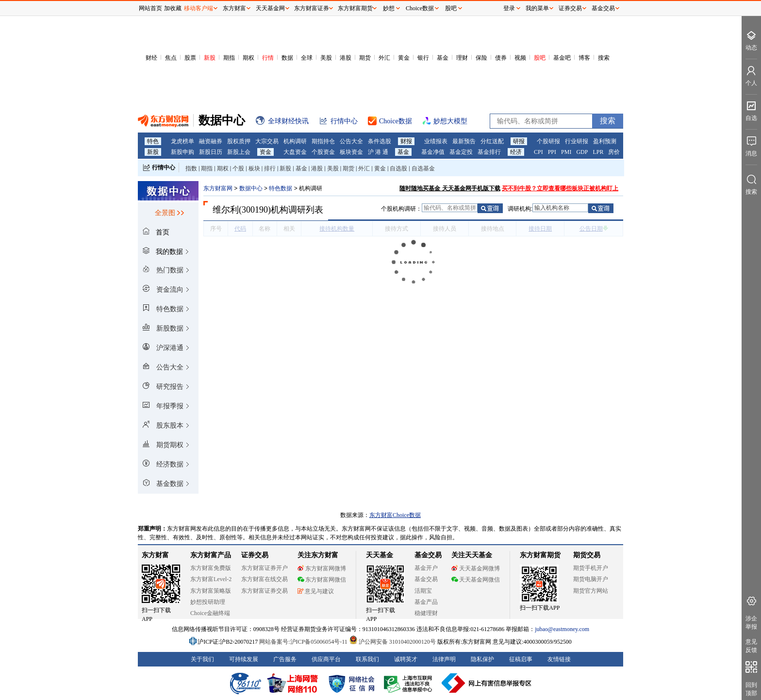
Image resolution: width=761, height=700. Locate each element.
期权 (248, 58)
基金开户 (426, 568)
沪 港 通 (378, 152)
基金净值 (433, 152)
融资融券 (211, 141)
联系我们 (367, 659)
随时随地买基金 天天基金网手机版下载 (450, 188)
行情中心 (164, 167)
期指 (229, 58)
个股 (238, 168)
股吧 (540, 58)
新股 (210, 58)
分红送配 (492, 141)
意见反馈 (751, 646)
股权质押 (239, 141)
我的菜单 (537, 8)
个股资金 (323, 152)
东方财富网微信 (322, 580)
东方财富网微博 (322, 568)
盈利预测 (605, 141)
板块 (254, 168)
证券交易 (570, 8)
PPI (552, 152)
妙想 (389, 8)
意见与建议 (316, 591)
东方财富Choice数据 (395, 515)
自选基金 (423, 168)
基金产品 (426, 602)
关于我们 (202, 659)
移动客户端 (199, 8)
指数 (191, 168)
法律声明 (444, 659)
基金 (443, 58)
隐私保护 (482, 659)
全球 (307, 58)
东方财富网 (218, 188)
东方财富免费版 (211, 568)
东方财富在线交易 (265, 579)
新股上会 (239, 152)
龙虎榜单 (182, 141)
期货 (365, 58)
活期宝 (423, 591)
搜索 (604, 58)
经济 (516, 152)
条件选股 (380, 141)
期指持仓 (323, 141)
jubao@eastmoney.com (562, 629)
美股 (326, 58)
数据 (287, 58)
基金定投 (461, 152)
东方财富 (155, 555)
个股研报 (548, 141)
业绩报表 (436, 141)
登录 (509, 8)
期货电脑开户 (591, 579)
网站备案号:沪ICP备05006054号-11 (304, 642)
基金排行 (489, 152)
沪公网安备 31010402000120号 (392, 642)
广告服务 (285, 659)
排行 (270, 168)
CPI (538, 152)
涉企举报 (751, 623)
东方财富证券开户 (265, 568)
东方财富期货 (540, 555)
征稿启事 (521, 659)
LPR (598, 152)
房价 (614, 152)
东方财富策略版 (211, 591)
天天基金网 (270, 8)
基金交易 (426, 579)
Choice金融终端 (210, 613)
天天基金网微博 (476, 568)
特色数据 (281, 188)
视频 (520, 58)
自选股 (398, 168)
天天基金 (380, 555)
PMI (566, 152)
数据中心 (251, 188)
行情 (268, 58)
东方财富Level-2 (211, 579)
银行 (423, 58)
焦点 (171, 58)
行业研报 (577, 141)
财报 (406, 141)
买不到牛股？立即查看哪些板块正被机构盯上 (560, 188)
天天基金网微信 (476, 580)
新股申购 (182, 152)
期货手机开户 (591, 568)
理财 (462, 58)
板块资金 (351, 152)
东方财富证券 (312, 8)
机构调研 (295, 141)
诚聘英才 (406, 659)
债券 (501, 58)
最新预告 (464, 141)
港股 (346, 58)
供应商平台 (326, 659)
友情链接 (559, 659)
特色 (153, 141)
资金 (265, 152)
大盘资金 (295, 152)
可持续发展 (244, 659)
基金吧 (562, 58)
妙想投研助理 (208, 602)
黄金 (404, 58)
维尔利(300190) (242, 210)
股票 (190, 58)
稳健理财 (426, 613)
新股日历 (211, 152)
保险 (481, 58)
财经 (151, 58)
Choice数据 (420, 8)
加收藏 (173, 8)
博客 (584, 58)
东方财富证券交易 (265, 591)
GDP (582, 152)
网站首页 (150, 8)
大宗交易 (267, 141)
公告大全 (351, 141)
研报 (519, 141)
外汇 (384, 58)
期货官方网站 (591, 591)
